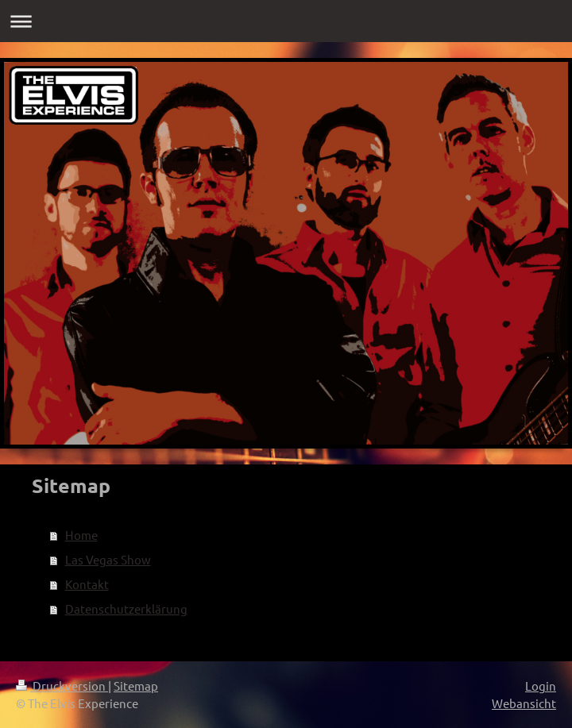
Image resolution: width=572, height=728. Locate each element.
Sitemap (136, 686)
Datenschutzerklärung (126, 609)
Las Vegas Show (108, 559)
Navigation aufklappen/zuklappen (286, 21)
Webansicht (524, 703)
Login (541, 686)
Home (81, 535)
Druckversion (62, 686)
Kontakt (87, 584)
